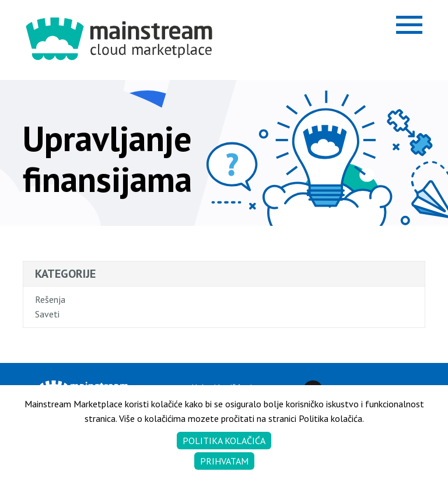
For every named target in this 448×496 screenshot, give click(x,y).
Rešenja (50, 299)
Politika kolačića (224, 441)
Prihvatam (224, 461)
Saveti (47, 314)
